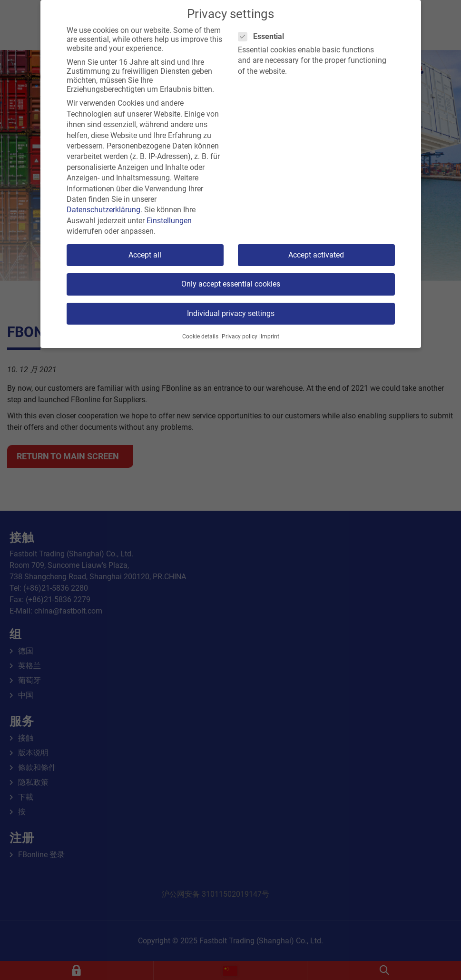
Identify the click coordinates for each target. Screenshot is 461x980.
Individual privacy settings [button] (231, 313)
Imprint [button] (270, 337)
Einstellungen (169, 221)
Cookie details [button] (200, 337)
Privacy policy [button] (240, 337)
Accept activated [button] (316, 255)
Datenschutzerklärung (103, 210)
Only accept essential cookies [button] (231, 284)
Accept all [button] (145, 255)
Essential (264, 36)
